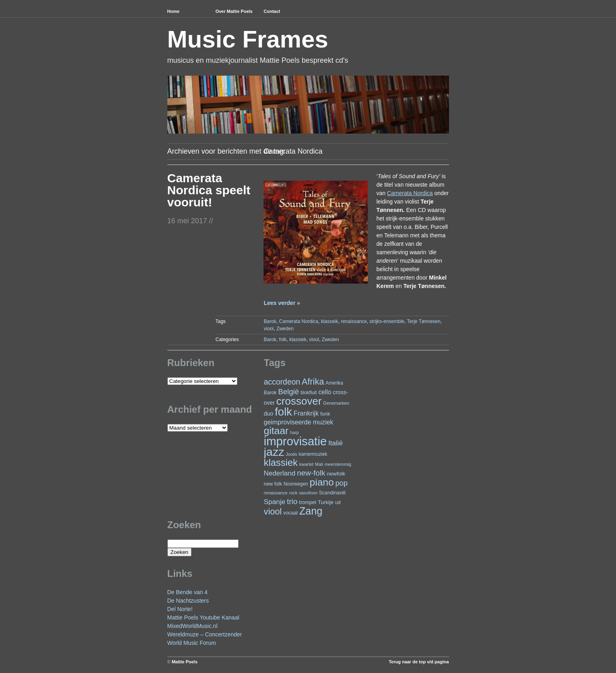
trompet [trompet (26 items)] (308, 502)
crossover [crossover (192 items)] (299, 401)
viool (269, 329)
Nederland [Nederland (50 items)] (280, 473)
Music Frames (248, 39)
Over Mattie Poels (234, 11)
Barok (270, 321)
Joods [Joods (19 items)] (291, 454)
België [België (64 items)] (288, 392)
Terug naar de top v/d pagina (419, 662)
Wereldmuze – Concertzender (205, 634)
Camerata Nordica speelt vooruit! (209, 190)
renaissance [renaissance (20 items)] (276, 493)
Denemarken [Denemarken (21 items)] (336, 403)
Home (174, 11)
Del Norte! (180, 609)
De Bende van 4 (187, 592)
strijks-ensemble (387, 321)
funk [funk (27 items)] (325, 414)
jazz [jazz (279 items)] (274, 452)
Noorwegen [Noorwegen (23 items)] (296, 484)
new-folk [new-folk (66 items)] (311, 473)
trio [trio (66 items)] (292, 501)
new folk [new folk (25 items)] (273, 484)
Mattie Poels (185, 662)
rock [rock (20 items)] (294, 493)
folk (283, 340)
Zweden (285, 329)
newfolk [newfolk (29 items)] (336, 474)
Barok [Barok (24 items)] (270, 393)
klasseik (330, 321)
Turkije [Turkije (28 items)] (326, 502)
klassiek (298, 340)
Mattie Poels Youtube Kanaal (203, 617)
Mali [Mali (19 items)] (319, 464)
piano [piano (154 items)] (322, 482)
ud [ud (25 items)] (338, 502)
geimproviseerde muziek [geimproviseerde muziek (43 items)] (299, 422)
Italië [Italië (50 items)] (336, 443)
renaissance (354, 321)
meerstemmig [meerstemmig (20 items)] (338, 464)
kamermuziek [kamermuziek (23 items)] (313, 454)
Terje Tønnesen (424, 321)
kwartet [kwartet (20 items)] (306, 464)
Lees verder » (282, 303)
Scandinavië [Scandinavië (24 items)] (333, 493)
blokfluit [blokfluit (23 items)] (309, 393)
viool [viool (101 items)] (273, 511)
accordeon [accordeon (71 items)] (282, 382)
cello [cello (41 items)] (325, 392)
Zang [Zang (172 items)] (311, 511)
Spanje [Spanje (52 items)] (275, 502)
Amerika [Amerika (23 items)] (334, 383)
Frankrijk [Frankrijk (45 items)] (306, 413)
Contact (272, 11)
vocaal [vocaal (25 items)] (290, 513)
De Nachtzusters (188, 601)
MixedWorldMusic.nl (193, 626)
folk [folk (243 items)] (283, 412)
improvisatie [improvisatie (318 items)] (295, 441)
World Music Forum (192, 643)
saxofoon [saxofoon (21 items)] (308, 493)
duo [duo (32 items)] (269, 414)
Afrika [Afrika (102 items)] (313, 382)
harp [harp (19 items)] (294, 432)
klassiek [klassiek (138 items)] (281, 463)
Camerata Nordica (299, 321)
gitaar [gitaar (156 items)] (276, 431)
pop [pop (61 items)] (341, 483)
